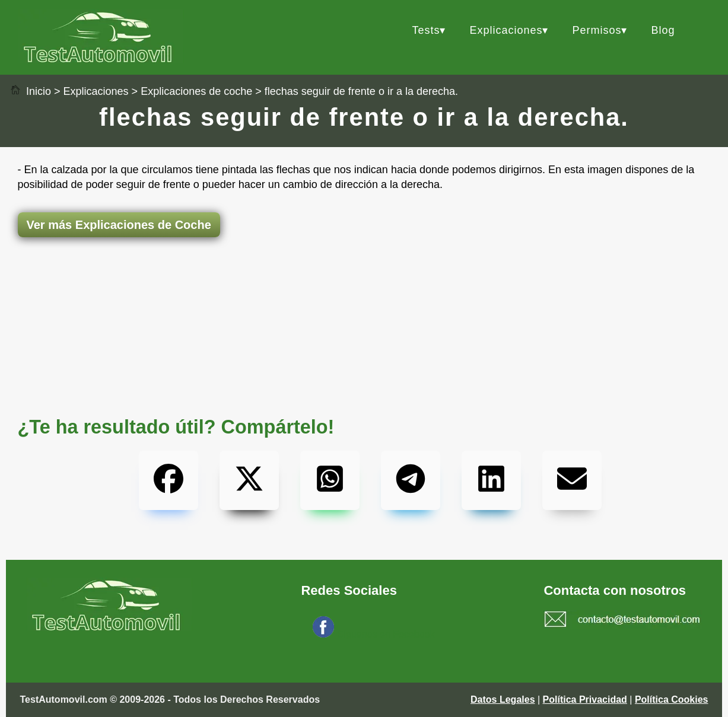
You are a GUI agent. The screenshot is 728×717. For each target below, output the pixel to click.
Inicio (30, 91)
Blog (663, 30)
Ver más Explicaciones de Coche (119, 225)
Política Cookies (672, 700)
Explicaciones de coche (196, 91)
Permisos (597, 30)
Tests (426, 30)
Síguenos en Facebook (386, 634)
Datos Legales (503, 700)
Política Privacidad (585, 700)
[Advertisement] (364, 284)
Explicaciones (506, 30)
